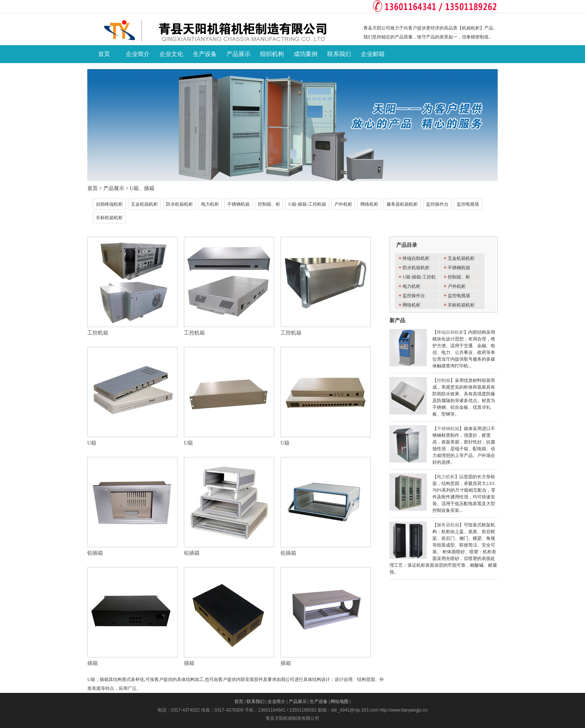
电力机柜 (210, 204)
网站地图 (340, 701)
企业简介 (276, 701)
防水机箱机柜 (179, 204)
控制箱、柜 (269, 204)
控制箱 (444, 380)
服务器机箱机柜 (402, 204)
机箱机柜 (471, 28)
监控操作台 (437, 204)
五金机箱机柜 (144, 204)
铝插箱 (95, 553)
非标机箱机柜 (109, 218)
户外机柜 (343, 204)
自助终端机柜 (109, 204)
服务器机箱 (448, 525)
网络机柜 (369, 204)
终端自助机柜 (416, 258)
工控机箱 (98, 333)
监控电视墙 (468, 204)
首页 (93, 188)
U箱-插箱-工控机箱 (307, 204)
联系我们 (256, 701)
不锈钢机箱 (238, 204)
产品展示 (114, 188)
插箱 (93, 663)
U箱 (92, 443)
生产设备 (319, 701)
